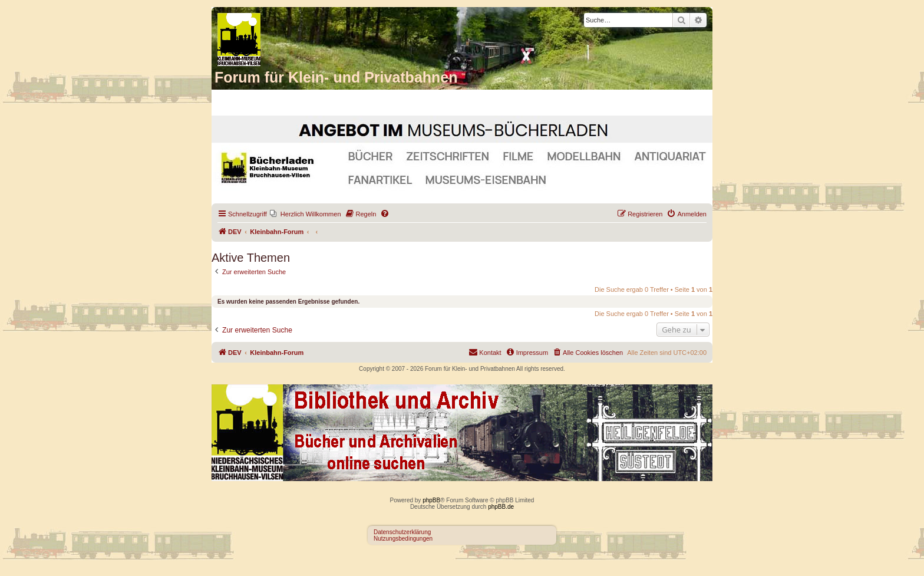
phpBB (431, 500)
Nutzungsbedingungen (403, 539)
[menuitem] (306, 214)
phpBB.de (501, 507)
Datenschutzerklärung (402, 532)
